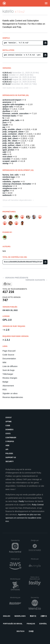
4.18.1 (5, 75)
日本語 (31, 631)
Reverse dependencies (13, 397)
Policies (9, 453)
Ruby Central (38, 505)
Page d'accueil (9, 351)
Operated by (16, 541)
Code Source (8, 355)
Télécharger (8, 374)
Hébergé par (16, 559)
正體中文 (44, 616)
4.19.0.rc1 (7, 73)
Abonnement (8, 386)
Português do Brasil (13, 624)
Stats (8, 434)
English (7, 616)
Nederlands (20, 616)
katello (8, 11)
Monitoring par (16, 579)
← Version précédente (15, 278)
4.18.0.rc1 (7, 82)
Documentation (9, 359)
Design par (36, 540)
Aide (7, 445)
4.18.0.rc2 (7, 79)
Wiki (4, 362)
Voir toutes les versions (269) (15, 88)
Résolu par (36, 559)
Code (8, 426)
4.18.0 (5, 77)
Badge (5, 382)
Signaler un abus (10, 393)
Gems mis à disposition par (35, 578)
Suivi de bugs (9, 370)
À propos (10, 441)
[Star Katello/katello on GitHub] (7, 284)
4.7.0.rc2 (7, 84)
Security (10, 462)
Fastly (21, 501)
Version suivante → (37, 280)
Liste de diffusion (10, 366)
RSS (5, 389)
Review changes (10, 378)
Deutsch (20, 631)
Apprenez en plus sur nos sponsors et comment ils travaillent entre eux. (23, 518)
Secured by (36, 598)
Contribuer (11, 438)
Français (31, 624)
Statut (9, 418)
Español (43, 624)
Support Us (11, 458)
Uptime (8, 422)
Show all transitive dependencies (17, 200)
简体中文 (33, 616)
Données (9, 430)
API (7, 449)
